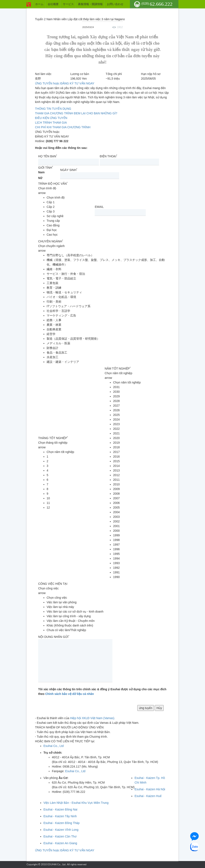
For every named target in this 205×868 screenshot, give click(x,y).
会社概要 (53, 4)
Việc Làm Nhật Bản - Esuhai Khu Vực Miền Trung (76, 803)
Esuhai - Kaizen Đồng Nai (60, 809)
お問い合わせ (115, 4)
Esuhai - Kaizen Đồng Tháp (61, 823)
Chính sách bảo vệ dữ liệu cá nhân (69, 694)
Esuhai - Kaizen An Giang (60, 843)
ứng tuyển (146, 708)
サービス (68, 4)
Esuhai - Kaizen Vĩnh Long (61, 830)
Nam (41, 172)
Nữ (40, 178)
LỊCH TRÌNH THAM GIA (51, 123)
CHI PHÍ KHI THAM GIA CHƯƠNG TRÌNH (63, 127)
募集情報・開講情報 (90, 4)
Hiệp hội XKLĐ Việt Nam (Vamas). (92, 718)
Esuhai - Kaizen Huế (148, 796)
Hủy (159, 708)
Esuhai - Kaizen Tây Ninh (60, 816)
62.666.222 (157, 4)
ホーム (39, 4)
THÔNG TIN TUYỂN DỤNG (53, 109)
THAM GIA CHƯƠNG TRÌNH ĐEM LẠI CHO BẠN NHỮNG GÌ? (76, 113)
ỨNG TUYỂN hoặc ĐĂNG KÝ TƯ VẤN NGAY (65, 83)
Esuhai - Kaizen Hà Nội (150, 789)
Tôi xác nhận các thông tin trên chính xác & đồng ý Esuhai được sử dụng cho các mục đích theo (102, 692)
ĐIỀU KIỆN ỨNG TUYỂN (51, 118)
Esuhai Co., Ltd (54, 746)
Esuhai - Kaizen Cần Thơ (60, 836)
